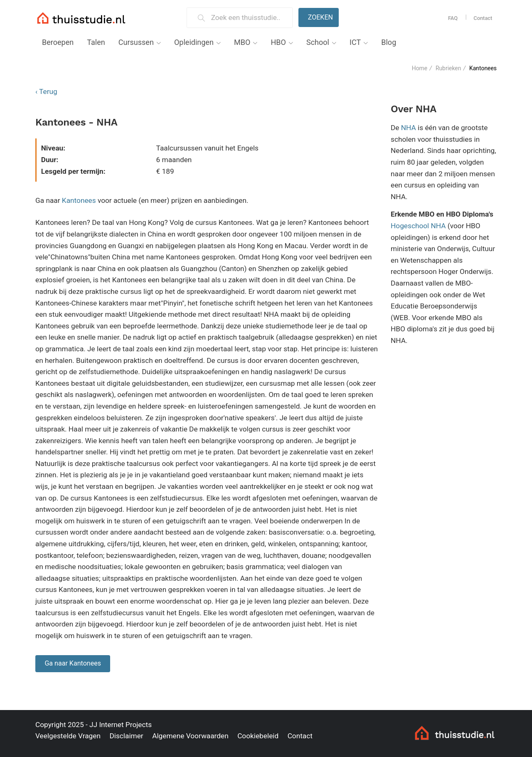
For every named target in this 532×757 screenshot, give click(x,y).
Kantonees (79, 200)
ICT (355, 42)
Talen (96, 42)
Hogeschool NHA (418, 226)
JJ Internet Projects (121, 725)
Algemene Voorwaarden (190, 736)
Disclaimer (126, 736)
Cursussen (136, 42)
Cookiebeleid (258, 736)
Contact (483, 18)
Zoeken (320, 17)
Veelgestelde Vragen (68, 736)
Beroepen (58, 42)
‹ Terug (46, 91)
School (318, 42)
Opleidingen (194, 42)
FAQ (453, 18)
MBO (242, 42)
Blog (389, 42)
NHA (409, 128)
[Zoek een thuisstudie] (248, 18)
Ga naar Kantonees (73, 663)
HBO (278, 42)
